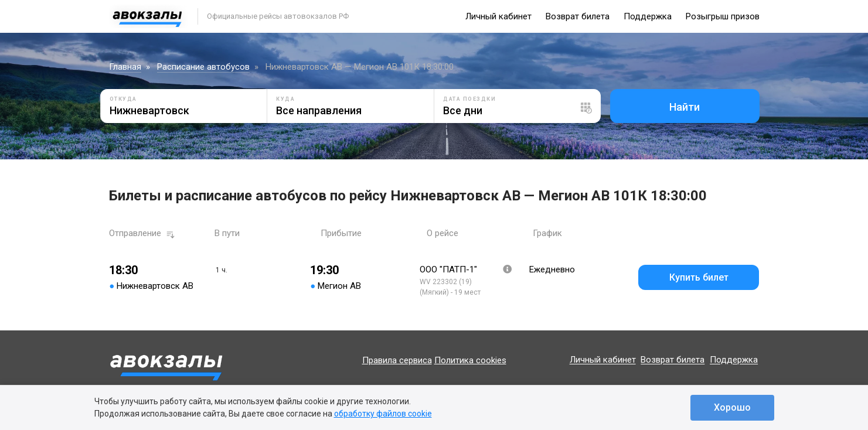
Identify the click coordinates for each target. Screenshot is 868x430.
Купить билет (699, 277)
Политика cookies (470, 360)
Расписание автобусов (203, 67)
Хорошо (732, 407)
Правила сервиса (397, 360)
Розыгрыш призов (723, 16)
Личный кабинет (498, 16)
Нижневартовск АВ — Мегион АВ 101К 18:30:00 (360, 67)
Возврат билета (578, 16)
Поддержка (648, 16)
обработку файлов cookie (383, 414)
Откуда (123, 99)
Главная (125, 67)
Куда (285, 99)
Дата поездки (469, 99)
